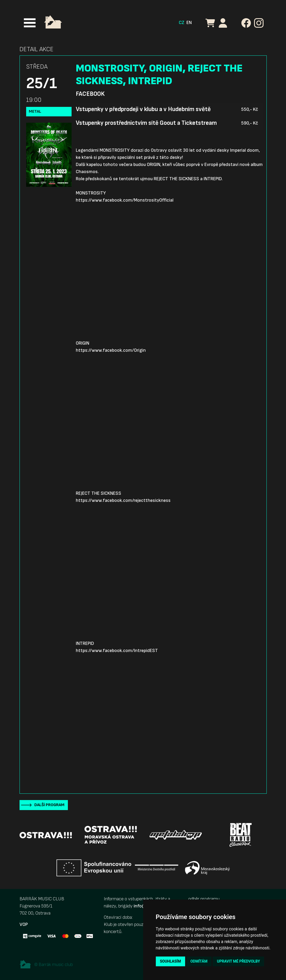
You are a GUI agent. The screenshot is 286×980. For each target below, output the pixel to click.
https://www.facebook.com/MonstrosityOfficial (125, 200)
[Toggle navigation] (30, 23)
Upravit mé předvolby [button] (238, 961)
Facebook (90, 94)
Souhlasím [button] (170, 961)
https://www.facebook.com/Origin (111, 350)
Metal (35, 111)
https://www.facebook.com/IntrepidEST (117, 651)
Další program (49, 805)
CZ (182, 23)
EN (189, 23)
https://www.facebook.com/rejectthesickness (123, 500)
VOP (24, 924)
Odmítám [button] (199, 961)
